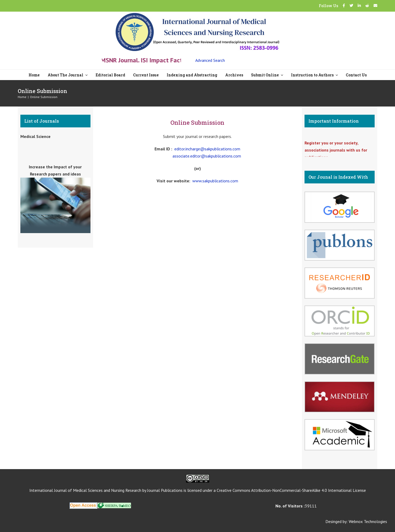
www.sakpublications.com (215, 181)
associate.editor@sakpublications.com (207, 156)
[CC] (198, 477)
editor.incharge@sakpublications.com (207, 149)
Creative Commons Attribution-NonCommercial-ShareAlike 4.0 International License (291, 490)
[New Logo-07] (197, 15)
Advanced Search (210, 60)
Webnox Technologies (368, 521)
